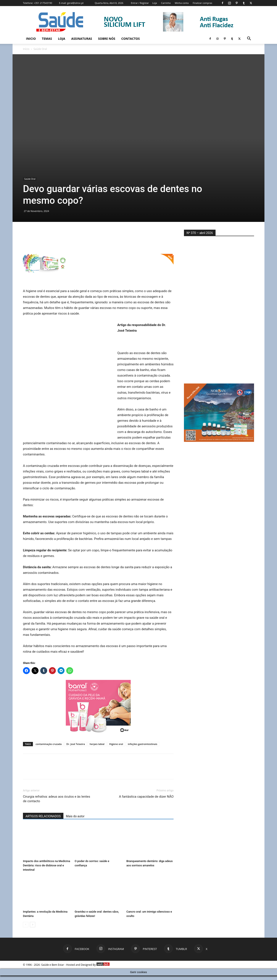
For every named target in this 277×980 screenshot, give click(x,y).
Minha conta (182, 3)
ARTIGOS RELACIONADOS (43, 816)
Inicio (31, 39)
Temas (47, 39)
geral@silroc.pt (75, 3)
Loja (155, 3)
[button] (249, 39)
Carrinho (166, 3)
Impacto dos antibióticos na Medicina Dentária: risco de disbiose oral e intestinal (47, 865)
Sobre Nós (107, 39)
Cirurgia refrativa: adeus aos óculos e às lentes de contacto (57, 799)
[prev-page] (26, 925)
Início (26, 49)
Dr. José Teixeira (76, 744)
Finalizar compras (202, 3)
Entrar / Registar (140, 3)
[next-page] (33, 925)
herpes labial (97, 744)
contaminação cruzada (49, 744)
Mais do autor (75, 816)
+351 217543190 (43, 3)
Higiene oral (116, 744)
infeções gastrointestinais (143, 744)
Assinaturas (82, 39)
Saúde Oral (30, 179)
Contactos (131, 39)
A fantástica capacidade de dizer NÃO (146, 797)
